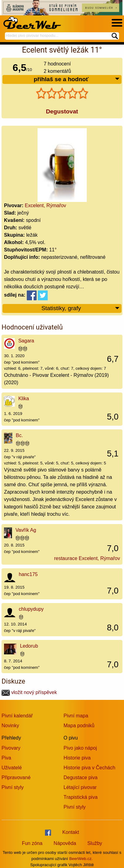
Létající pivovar (80, 787)
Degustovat (62, 111)
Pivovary (11, 748)
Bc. (19, 435)
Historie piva (77, 758)
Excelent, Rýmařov (46, 205)
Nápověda (65, 843)
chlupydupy (31, 609)
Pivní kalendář (17, 716)
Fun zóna (32, 843)
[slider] (62, 93)
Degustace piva (81, 777)
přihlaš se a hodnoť (77, 79)
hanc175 (28, 574)
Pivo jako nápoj (80, 748)
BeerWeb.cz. (81, 859)
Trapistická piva (81, 797)
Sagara (26, 341)
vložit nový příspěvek (29, 692)
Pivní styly (13, 787)
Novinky (10, 726)
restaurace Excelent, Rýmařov (87, 558)
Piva (6, 758)
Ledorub (29, 646)
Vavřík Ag (26, 530)
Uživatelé (12, 768)
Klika (24, 398)
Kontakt (71, 832)
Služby (95, 843)
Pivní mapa (76, 716)
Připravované (16, 777)
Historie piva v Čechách (90, 768)
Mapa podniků (79, 726)
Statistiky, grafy (81, 308)
